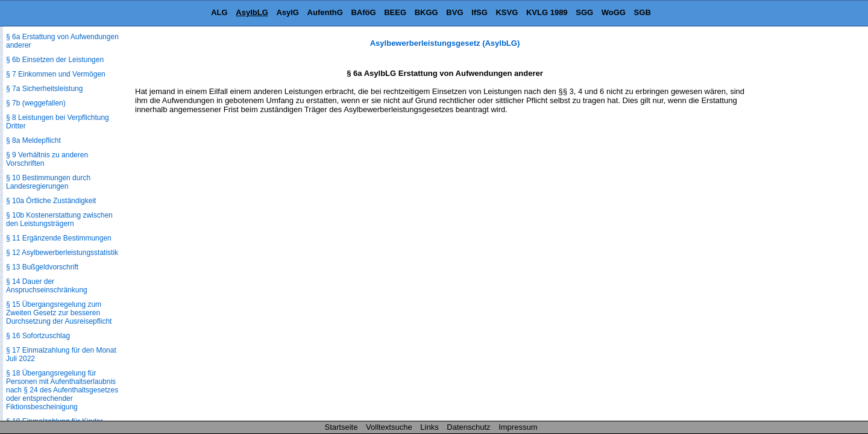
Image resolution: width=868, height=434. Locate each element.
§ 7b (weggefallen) (36, 103)
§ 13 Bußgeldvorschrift (42, 267)
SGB (643, 12)
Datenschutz (468, 427)
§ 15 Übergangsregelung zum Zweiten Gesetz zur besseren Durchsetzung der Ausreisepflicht (59, 313)
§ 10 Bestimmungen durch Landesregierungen (48, 182)
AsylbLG (252, 12)
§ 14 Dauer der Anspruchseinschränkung (47, 286)
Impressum (518, 427)
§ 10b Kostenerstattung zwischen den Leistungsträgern (59, 219)
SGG (584, 12)
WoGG (614, 12)
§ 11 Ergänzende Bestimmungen (59, 238)
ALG (219, 12)
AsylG (288, 12)
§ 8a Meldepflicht (33, 140)
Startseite (341, 427)
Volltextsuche (389, 427)
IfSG (480, 12)
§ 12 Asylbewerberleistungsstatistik (62, 253)
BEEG (395, 12)
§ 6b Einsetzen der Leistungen (55, 60)
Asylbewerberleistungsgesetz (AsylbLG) (445, 43)
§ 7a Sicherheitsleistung (44, 89)
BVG (454, 12)
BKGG (426, 12)
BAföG (363, 12)
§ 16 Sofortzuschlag (38, 336)
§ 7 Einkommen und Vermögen (56, 74)
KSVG (507, 12)
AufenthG (325, 12)
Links (429, 427)
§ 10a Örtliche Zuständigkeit (51, 201)
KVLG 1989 (547, 12)
